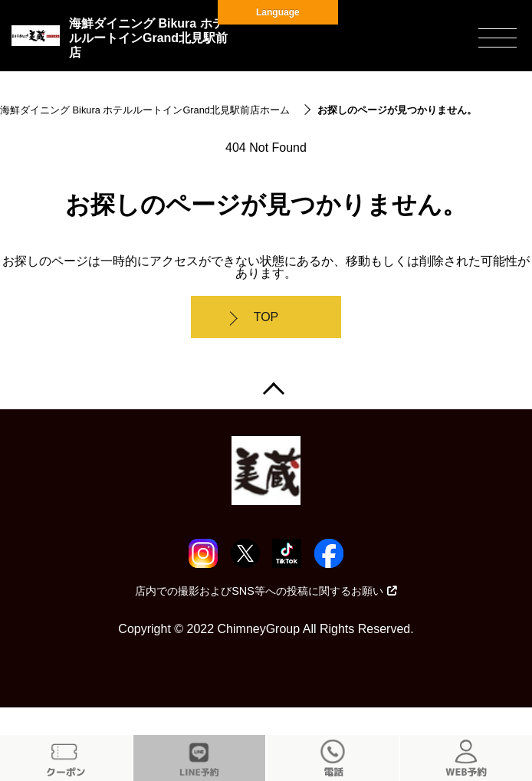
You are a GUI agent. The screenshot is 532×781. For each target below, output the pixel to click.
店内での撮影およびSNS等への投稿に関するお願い (266, 591)
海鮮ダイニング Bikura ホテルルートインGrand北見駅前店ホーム (145, 110)
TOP (266, 317)
